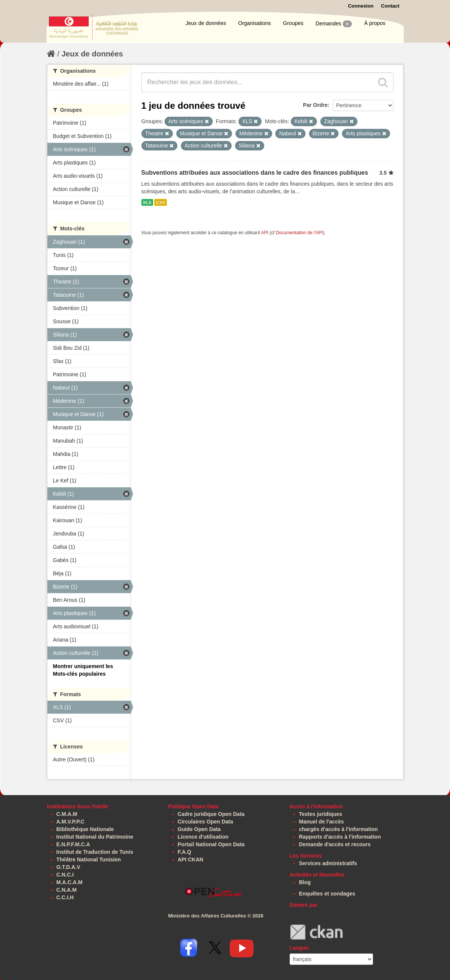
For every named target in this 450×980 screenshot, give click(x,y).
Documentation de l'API (299, 233)
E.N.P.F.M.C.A (73, 844)
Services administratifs (328, 863)
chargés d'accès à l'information (339, 829)
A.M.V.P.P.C (71, 822)
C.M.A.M (67, 814)
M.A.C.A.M (70, 882)
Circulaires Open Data (205, 822)
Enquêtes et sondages (327, 894)
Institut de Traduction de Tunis (95, 852)
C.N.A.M (67, 890)
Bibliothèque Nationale (85, 829)
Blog (305, 882)
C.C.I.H (65, 897)
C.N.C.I (65, 875)
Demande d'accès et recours (335, 844)
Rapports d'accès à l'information (340, 837)
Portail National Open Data (211, 844)
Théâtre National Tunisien (89, 859)
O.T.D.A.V (68, 867)
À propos (375, 23)
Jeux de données (206, 23)
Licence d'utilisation (203, 837)
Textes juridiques (321, 814)
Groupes (293, 23)
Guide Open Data (199, 829)
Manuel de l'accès (322, 822)
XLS (147, 202)
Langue (299, 948)
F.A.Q (185, 852)
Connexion (361, 6)
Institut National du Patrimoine (95, 837)
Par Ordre (315, 105)
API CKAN (191, 859)
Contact (390, 6)
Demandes (334, 24)
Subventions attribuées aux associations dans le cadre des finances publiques (255, 173)
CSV (160, 202)
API (264, 233)
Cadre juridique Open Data (211, 814)
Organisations (254, 23)
